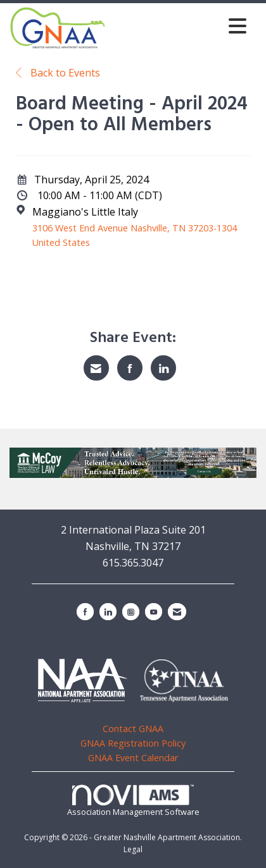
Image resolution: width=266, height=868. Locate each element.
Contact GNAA (133, 729)
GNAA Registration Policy (133, 743)
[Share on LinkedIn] (163, 368)
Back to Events (58, 73)
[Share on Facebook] (130, 368)
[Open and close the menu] (180, 26)
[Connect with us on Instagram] (131, 612)
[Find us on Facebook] (85, 612)
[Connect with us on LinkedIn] (108, 612)
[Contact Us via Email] (177, 612)
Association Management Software (133, 801)
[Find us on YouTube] (154, 612)
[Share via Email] (96, 368)
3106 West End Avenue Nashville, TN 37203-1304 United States (135, 235)
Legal (133, 849)
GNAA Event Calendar (133, 758)
